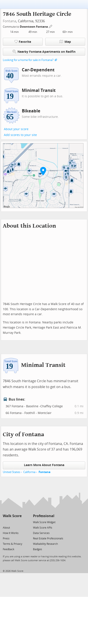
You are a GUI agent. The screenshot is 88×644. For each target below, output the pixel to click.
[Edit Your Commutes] (51, 26)
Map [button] (65, 42)
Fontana (9, 21)
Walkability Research (45, 544)
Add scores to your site (20, 135)
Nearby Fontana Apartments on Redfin (44, 52)
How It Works (11, 533)
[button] (43, 171)
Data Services (41, 533)
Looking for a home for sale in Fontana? (28, 60)
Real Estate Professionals (48, 539)
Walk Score (12, 516)
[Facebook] (12, 522)
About (6, 528)
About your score (16, 129)
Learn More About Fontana (44, 465)
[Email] (19, 522)
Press (6, 539)
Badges (38, 549)
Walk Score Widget (44, 522)
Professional (44, 516)
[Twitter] (5, 522)
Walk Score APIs (43, 528)
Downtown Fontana (34, 27)
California (29, 472)
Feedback (9, 549)
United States (11, 472)
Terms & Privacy (13, 544)
